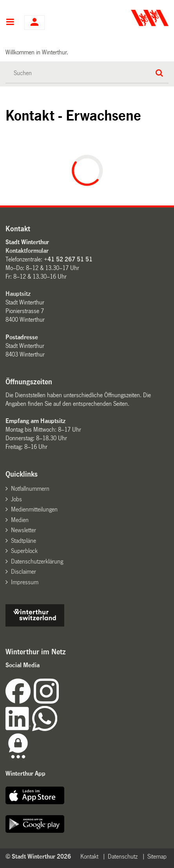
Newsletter (24, 530)
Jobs (16, 499)
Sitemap (157, 856)
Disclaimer (24, 572)
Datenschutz (123, 856)
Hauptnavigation (10, 23)
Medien (20, 520)
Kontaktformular (27, 251)
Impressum (25, 582)
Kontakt (89, 856)
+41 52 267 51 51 (68, 259)
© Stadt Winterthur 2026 (38, 856)
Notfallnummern (30, 489)
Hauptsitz (18, 294)
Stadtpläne (24, 541)
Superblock (24, 551)
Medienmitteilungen (34, 509)
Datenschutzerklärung (37, 561)
